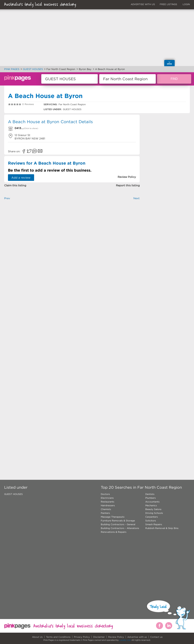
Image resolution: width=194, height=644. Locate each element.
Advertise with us (137, 637)
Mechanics (151, 505)
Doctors (105, 494)
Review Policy (116, 637)
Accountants (152, 502)
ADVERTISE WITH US (143, 4)
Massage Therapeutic (113, 517)
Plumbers (151, 498)
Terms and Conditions (58, 637)
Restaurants (108, 502)
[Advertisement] (72, 247)
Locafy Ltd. (125, 640)
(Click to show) (31, 128)
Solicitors (151, 521)
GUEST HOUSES (13, 494)
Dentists (150, 494)
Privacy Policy (82, 637)
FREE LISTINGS (168, 4)
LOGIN (186, 4)
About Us (37, 637)
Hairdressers (108, 505)
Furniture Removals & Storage (118, 521)
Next (137, 198)
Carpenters (152, 517)
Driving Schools (154, 513)
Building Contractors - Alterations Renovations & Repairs (120, 530)
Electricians (107, 498)
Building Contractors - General (118, 524)
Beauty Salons (153, 509)
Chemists (106, 509)
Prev (7, 198)
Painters (105, 513)
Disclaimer (99, 637)
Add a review (21, 178)
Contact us (156, 637)
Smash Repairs (154, 524)
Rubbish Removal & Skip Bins (162, 528)
